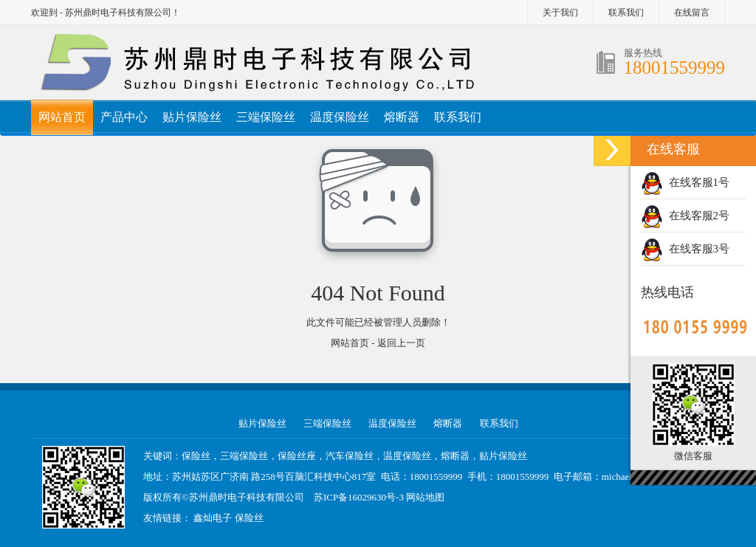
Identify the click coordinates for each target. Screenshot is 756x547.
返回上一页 (401, 343)
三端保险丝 (266, 117)
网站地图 (425, 497)
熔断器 (402, 117)
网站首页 (62, 117)
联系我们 (626, 13)
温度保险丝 (340, 117)
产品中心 (124, 117)
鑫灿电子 (213, 518)
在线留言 (692, 13)
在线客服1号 (685, 182)
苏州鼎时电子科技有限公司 (247, 497)
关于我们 (560, 13)
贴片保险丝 (192, 117)
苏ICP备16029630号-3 (359, 497)
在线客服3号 (685, 249)
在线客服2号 (685, 216)
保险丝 (249, 518)
